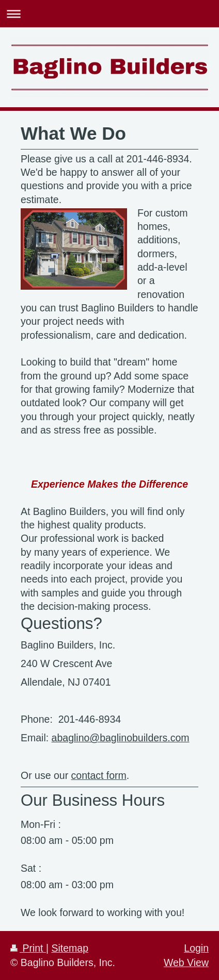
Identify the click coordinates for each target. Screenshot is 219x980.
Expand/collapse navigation (109, 14)
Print (28, 948)
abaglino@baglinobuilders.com (121, 738)
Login (196, 948)
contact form (99, 775)
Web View (186, 962)
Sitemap (70, 948)
